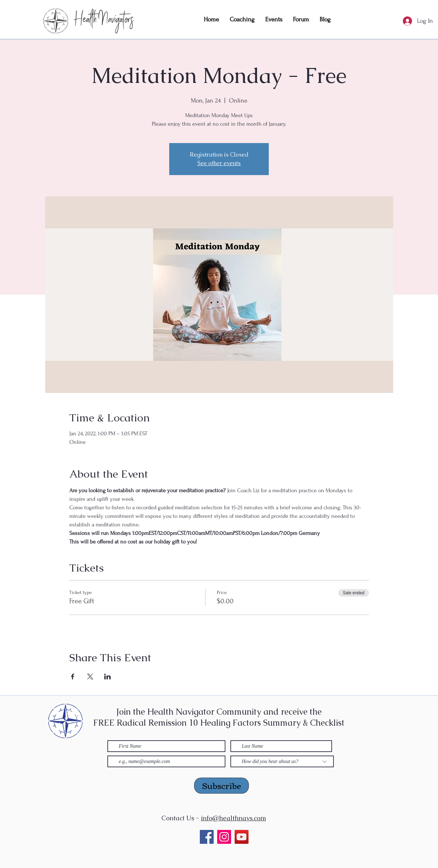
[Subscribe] (221, 786)
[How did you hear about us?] (282, 761)
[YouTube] (242, 837)
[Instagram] (224, 837)
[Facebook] (207, 837)
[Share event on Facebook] (73, 677)
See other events (219, 163)
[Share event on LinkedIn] (108, 677)
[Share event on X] (90, 677)
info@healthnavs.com (233, 818)
